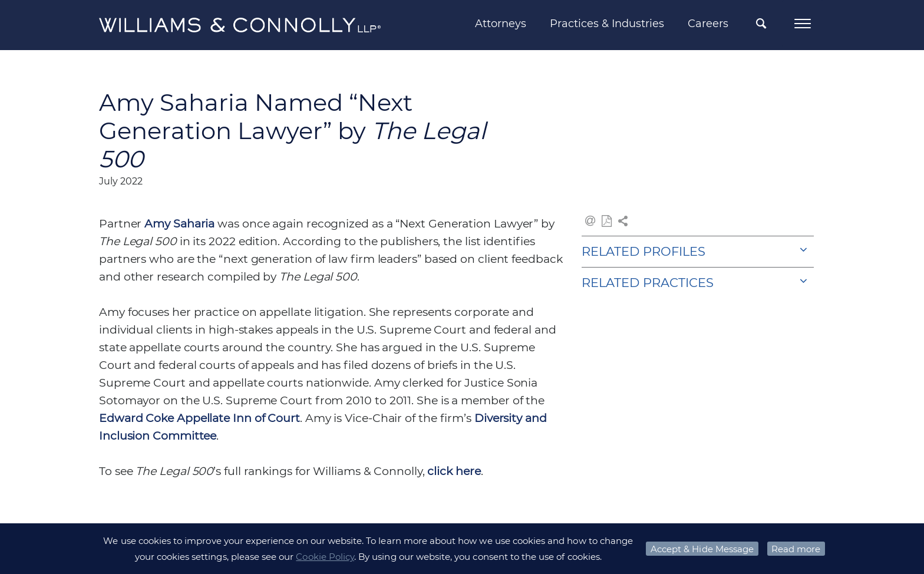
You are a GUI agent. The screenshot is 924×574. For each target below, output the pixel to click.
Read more (796, 549)
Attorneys (501, 24)
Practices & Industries (607, 24)
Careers (708, 24)
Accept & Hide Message (702, 549)
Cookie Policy (325, 557)
